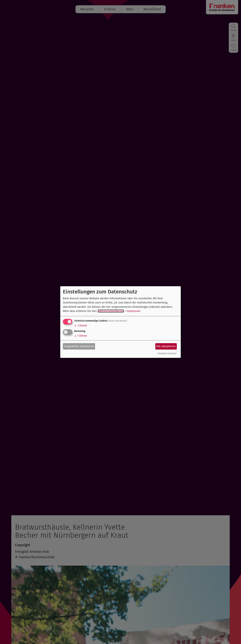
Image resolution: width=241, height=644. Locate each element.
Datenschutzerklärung (111, 311)
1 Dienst (81, 326)
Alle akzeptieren (166, 346)
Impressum (133, 311)
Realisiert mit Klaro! (167, 353)
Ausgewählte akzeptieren (79, 346)
